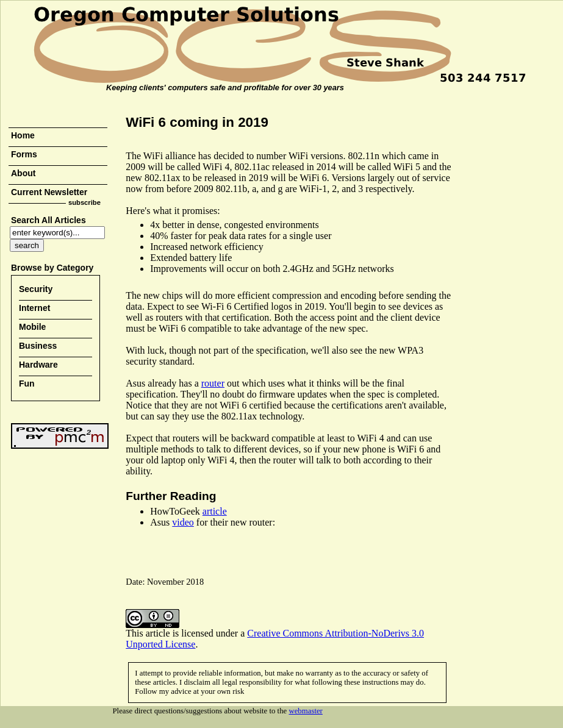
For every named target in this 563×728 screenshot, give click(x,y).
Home (23, 135)
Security (36, 289)
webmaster (305, 711)
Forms (24, 154)
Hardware (38, 365)
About (23, 173)
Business (38, 346)
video (183, 522)
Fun (27, 384)
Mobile (32, 327)
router (213, 383)
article (215, 511)
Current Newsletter (49, 192)
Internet (34, 308)
